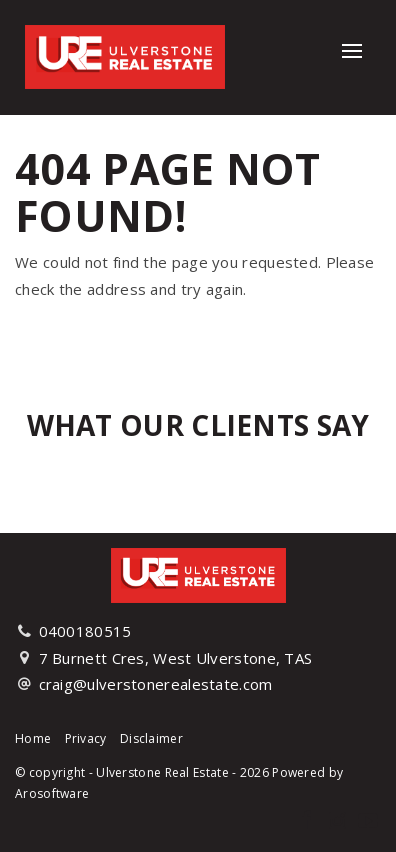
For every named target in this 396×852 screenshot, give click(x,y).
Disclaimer (151, 738)
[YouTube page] (368, 821)
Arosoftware (52, 793)
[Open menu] (352, 51)
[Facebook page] (308, 821)
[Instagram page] (339, 821)
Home (33, 738)
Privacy (86, 738)
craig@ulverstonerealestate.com (156, 684)
